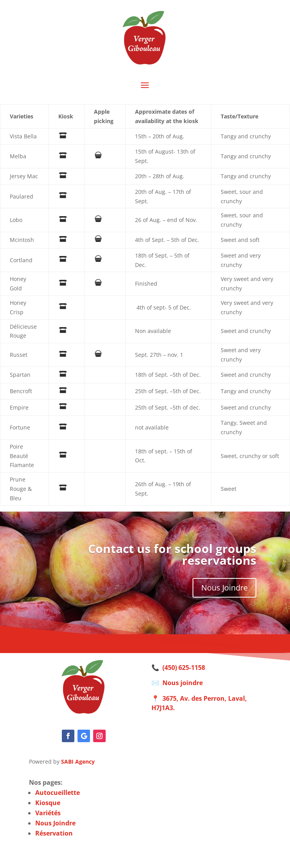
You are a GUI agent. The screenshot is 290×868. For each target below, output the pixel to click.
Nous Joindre (224, 588)
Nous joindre (183, 683)
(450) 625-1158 (184, 668)
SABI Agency (78, 762)
